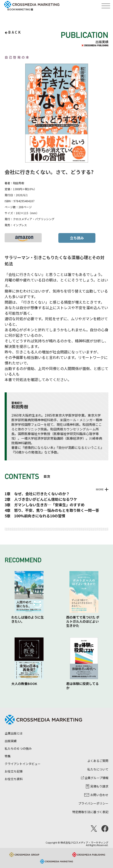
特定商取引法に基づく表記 (90, 812)
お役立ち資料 (14, 779)
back (15, 32)
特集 (8, 756)
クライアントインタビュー (23, 764)
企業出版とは (14, 733)
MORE (100, 489)
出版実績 (11, 741)
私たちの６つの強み (18, 748)
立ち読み (77, 238)
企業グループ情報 (95, 778)
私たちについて (98, 769)
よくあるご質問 (98, 761)
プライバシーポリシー (93, 803)
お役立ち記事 (14, 771)
